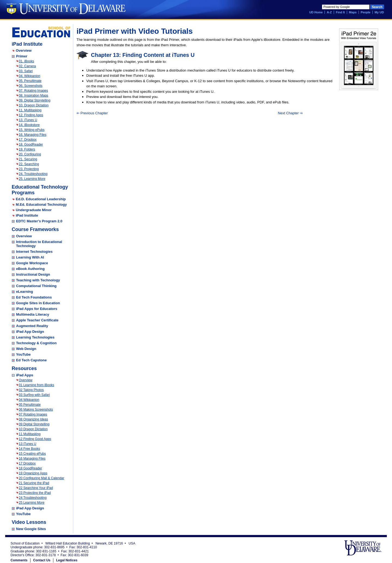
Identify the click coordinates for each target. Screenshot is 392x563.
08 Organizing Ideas (33, 419)
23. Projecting (29, 169)
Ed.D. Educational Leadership (41, 199)
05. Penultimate (30, 81)
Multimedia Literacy (33, 314)
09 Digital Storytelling (34, 424)
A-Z (329, 12)
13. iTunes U (28, 120)
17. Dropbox (28, 140)
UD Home (316, 12)
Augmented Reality (32, 326)
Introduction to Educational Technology (39, 244)
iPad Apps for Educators (37, 309)
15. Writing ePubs (32, 130)
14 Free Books (29, 449)
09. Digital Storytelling (35, 100)
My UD (379, 12)
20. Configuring (30, 154)
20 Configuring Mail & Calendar (42, 478)
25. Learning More (32, 179)
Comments (19, 560)
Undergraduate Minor (34, 210)
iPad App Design (30, 332)
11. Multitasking (30, 110)
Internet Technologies (34, 252)
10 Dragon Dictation (33, 429)
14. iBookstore (29, 125)
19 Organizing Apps (33, 473)
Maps (353, 12)
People (366, 12)
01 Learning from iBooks (36, 385)
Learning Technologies (35, 337)
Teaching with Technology (38, 280)
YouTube (23, 354)
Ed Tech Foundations (34, 297)
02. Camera (27, 66)
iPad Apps (25, 375)
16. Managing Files (33, 135)
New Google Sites (31, 529)
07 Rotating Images (33, 414)
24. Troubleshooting (33, 174)
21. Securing (28, 159)
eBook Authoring (30, 269)
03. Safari (26, 71)
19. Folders (27, 149)
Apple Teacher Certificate (37, 320)
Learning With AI (30, 257)
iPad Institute (27, 215)
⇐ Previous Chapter (92, 113)
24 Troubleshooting (33, 498)
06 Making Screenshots (36, 410)
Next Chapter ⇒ (290, 113)
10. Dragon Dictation (34, 105)
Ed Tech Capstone (31, 360)
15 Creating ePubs (32, 454)
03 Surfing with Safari (34, 395)
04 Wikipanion (29, 400)
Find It (340, 12)
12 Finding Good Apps (35, 439)
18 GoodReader (30, 468)
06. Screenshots (31, 86)
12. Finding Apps (31, 115)
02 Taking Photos (31, 390)
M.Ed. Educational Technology (41, 204)
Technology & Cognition (36, 343)
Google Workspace (32, 263)
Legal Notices (67, 560)
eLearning (24, 292)
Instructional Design (33, 274)
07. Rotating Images (33, 91)
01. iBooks (26, 61)
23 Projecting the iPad (35, 493)
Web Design (26, 349)
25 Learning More (32, 503)
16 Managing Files (32, 459)
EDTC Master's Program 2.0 (39, 221)
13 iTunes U (27, 444)
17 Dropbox (27, 463)
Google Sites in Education (38, 303)
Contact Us (42, 560)
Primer (22, 56)
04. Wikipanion (30, 76)
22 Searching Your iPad (36, 488)
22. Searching (29, 164)
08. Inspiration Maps (33, 96)
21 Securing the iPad (34, 483)
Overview (24, 50)
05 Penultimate (30, 405)
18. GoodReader (31, 144)
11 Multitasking (30, 434)
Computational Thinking (36, 286)
